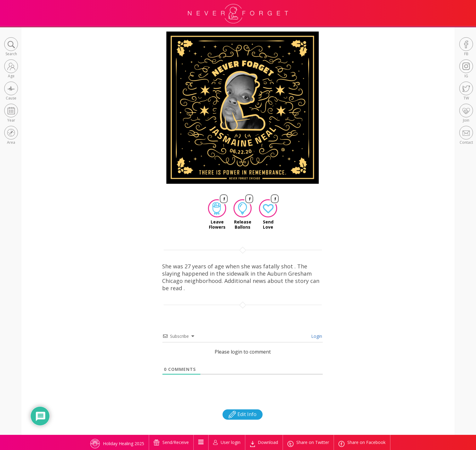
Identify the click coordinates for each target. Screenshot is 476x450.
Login (316, 336)
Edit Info (243, 414)
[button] (11, 47)
